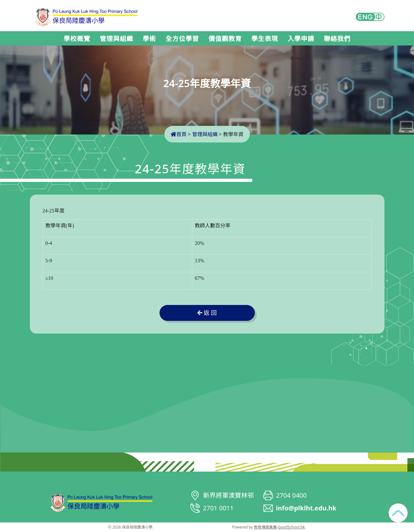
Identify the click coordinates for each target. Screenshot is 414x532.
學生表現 (265, 39)
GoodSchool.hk (291, 527)
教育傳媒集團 (265, 527)
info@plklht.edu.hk (306, 508)
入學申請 (301, 39)
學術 (149, 39)
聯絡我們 (337, 39)
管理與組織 (116, 39)
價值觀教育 (225, 39)
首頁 (179, 134)
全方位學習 (182, 39)
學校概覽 (77, 39)
